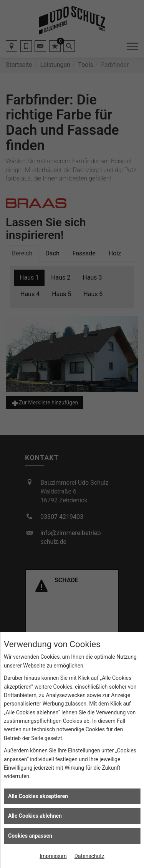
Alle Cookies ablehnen (35, 816)
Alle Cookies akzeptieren (38, 796)
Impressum (53, 856)
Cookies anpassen (30, 836)
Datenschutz (89, 856)
